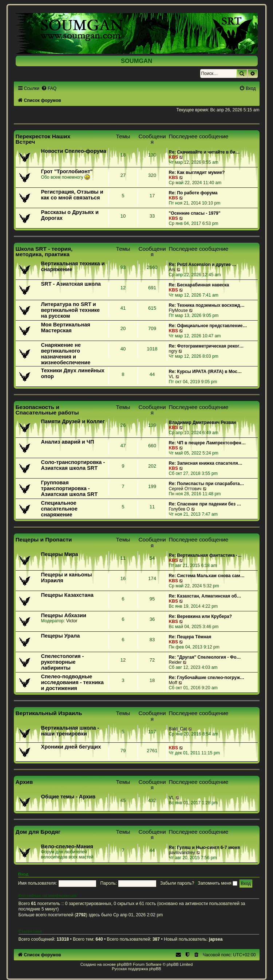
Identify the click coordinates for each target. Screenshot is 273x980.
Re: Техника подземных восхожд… (207, 305)
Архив (24, 782)
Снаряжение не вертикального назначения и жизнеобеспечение (66, 354)
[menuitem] (49, 88)
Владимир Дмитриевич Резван (203, 422)
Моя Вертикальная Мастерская (66, 328)
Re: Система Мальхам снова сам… (207, 576)
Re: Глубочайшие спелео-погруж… (207, 678)
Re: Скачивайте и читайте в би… (204, 152)
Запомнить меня (217, 883)
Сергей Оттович (185, 489)
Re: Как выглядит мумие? (197, 172)
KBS (174, 157)
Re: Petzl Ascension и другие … (203, 265)
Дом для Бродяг (38, 832)
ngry (173, 351)
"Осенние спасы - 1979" (195, 213)
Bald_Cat (178, 729)
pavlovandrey (182, 853)
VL (172, 377)
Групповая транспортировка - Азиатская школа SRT (70, 488)
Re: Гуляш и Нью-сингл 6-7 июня (205, 848)
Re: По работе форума (193, 193)
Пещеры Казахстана (67, 595)
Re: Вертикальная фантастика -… (205, 555)
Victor (72, 621)
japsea (216, 939)
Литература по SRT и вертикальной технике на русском (71, 310)
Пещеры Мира (60, 554)
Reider (175, 662)
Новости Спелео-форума (74, 151)
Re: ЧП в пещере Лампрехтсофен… (207, 443)
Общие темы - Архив (68, 797)
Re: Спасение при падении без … (205, 504)
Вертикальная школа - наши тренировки (70, 731)
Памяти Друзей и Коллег (73, 421)
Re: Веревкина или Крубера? (201, 616)
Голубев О (179, 509)
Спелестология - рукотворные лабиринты (63, 662)
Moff (173, 683)
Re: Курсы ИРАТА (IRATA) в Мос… (205, 372)
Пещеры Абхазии (64, 615)
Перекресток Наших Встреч (43, 139)
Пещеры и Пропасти (44, 539)
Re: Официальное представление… (208, 326)
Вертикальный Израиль (49, 713)
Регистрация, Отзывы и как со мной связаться (72, 195)
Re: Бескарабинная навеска (199, 285)
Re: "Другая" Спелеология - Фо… (205, 657)
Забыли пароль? (177, 883)
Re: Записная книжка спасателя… (206, 463)
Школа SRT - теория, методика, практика (44, 251)
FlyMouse (178, 310)
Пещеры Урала (61, 636)
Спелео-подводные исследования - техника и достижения (72, 682)
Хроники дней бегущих (71, 747)
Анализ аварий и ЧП (68, 442)
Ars (172, 270)
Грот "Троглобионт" (67, 171)
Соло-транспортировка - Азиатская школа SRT (73, 465)
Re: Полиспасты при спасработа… (207, 484)
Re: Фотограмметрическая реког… (206, 346)
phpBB (123, 964)
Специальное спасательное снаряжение (59, 509)
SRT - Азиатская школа (71, 284)
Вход (23, 874)
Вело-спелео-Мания (67, 846)
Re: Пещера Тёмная (190, 637)
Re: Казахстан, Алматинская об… (205, 596)
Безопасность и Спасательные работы (47, 410)
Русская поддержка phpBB (136, 969)
